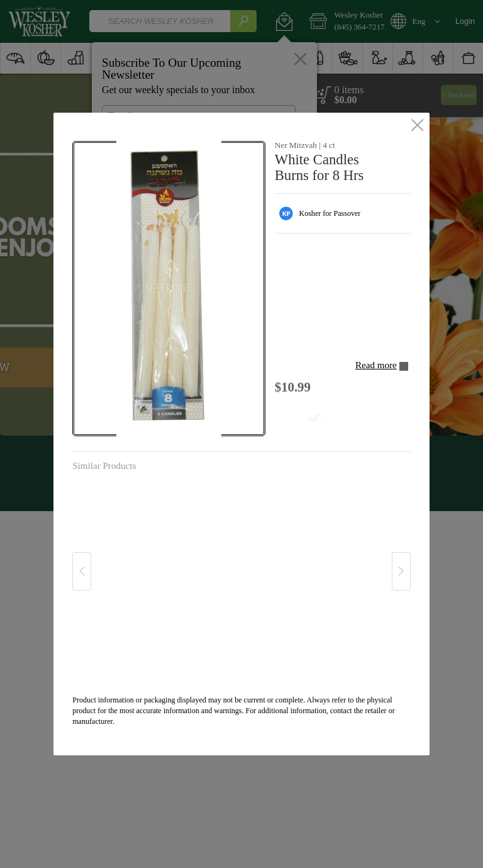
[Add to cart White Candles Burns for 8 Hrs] (305, 414)
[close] (417, 126)
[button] (169, 289)
